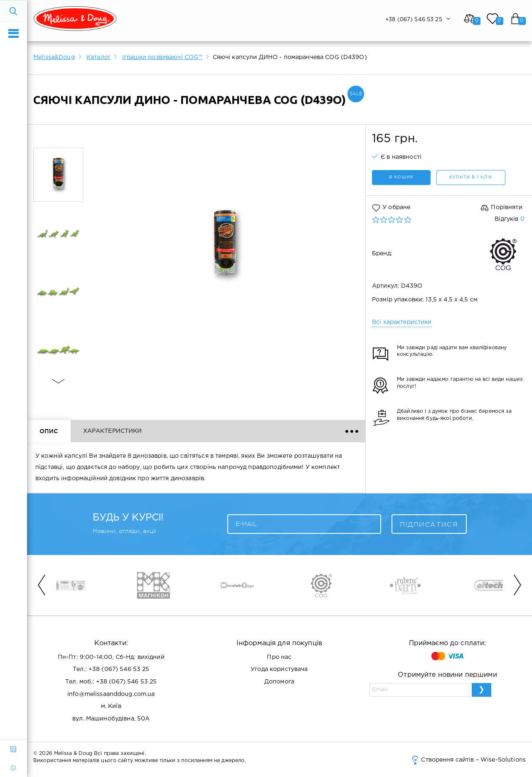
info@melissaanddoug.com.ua (111, 694)
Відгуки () (186, 431)
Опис (49, 431)
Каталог (99, 57)
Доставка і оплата (264, 431)
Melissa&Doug (54, 57)
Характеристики (113, 431)
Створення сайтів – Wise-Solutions (468, 760)
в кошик (401, 177)
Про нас (279, 657)
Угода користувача (279, 669)
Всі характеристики (402, 322)
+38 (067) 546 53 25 (119, 669)
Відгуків (509, 219)
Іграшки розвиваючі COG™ (162, 57)
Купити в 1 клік (471, 177)
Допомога (279, 682)
